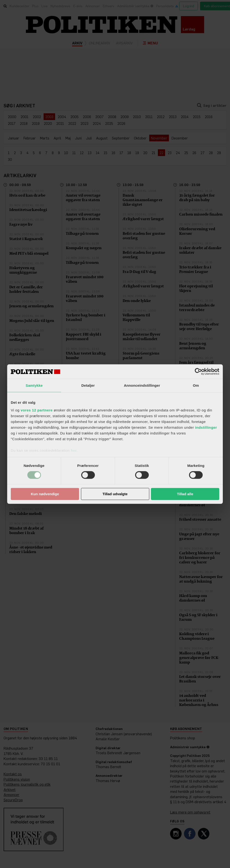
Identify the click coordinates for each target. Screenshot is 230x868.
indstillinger (206, 427)
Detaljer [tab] (88, 385)
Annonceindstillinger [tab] (142, 385)
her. (74, 450)
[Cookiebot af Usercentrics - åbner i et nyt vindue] (198, 372)
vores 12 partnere (37, 410)
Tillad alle (185, 494)
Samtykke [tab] (34, 385)
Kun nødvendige (45, 494)
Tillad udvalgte (115, 494)
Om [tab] (196, 385)
